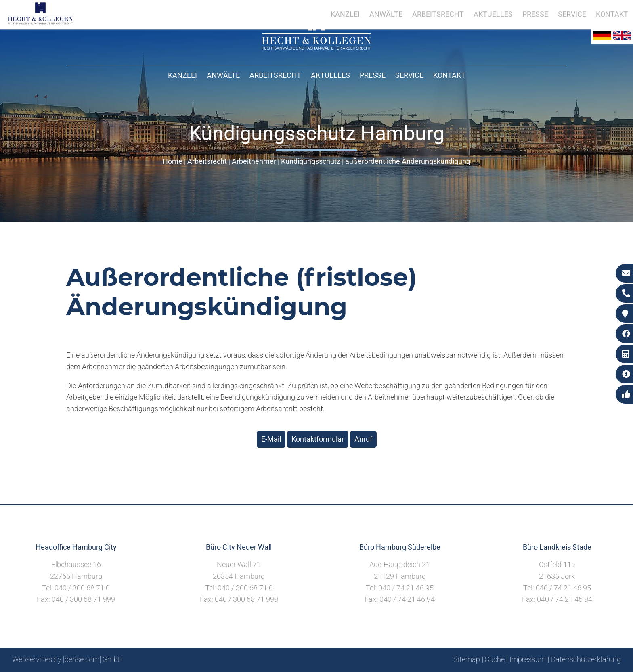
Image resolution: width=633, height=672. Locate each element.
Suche (495, 659)
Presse (373, 75)
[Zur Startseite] (316, 47)
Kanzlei (182, 75)
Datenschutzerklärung (586, 659)
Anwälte (223, 75)
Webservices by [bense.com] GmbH (68, 659)
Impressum (528, 659)
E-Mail (271, 439)
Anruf (363, 439)
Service (409, 75)
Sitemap (467, 659)
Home (173, 161)
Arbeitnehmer (254, 161)
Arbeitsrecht (275, 75)
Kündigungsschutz (311, 161)
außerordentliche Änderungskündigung (408, 161)
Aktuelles (330, 75)
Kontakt (449, 75)
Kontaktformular (318, 439)
